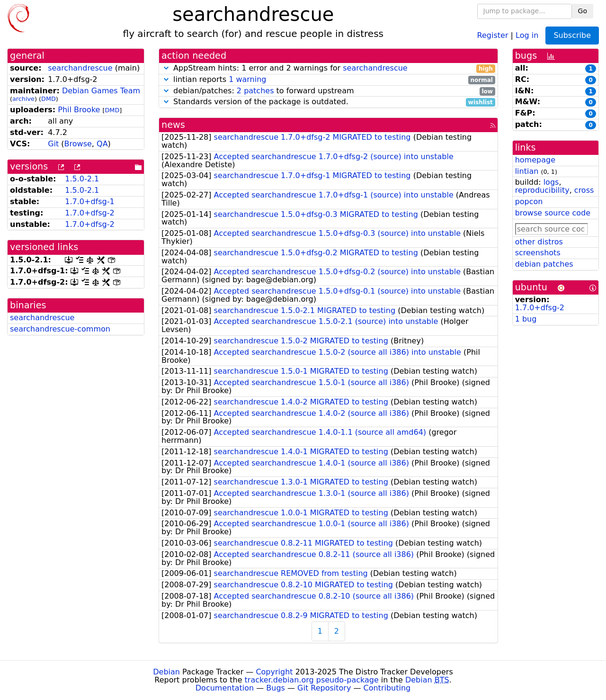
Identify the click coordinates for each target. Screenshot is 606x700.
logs (551, 182)
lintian (527, 171)
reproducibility (542, 190)
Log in (527, 35)
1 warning (247, 79)
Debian (166, 672)
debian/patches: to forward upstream (328, 91)
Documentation (225, 688)
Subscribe (572, 35)
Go (583, 11)
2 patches (255, 91)
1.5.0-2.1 (82, 179)
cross (584, 190)
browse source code (553, 213)
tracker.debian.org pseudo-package (312, 680)
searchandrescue (80, 68)
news (173, 125)
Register (493, 35)
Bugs (276, 688)
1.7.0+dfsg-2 (89, 213)
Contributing (387, 688)
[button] (166, 68)
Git (53, 144)
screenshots (538, 253)
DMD (49, 99)
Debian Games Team (101, 91)
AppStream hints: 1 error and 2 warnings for (328, 68)
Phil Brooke (79, 110)
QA (102, 144)
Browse (78, 144)
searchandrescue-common (60, 329)
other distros (539, 242)
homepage (535, 160)
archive (23, 99)
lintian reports (328, 80)
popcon (529, 202)
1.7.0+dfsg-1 (89, 202)
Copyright (274, 672)
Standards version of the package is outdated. (328, 102)
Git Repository (324, 688)
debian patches (544, 264)
